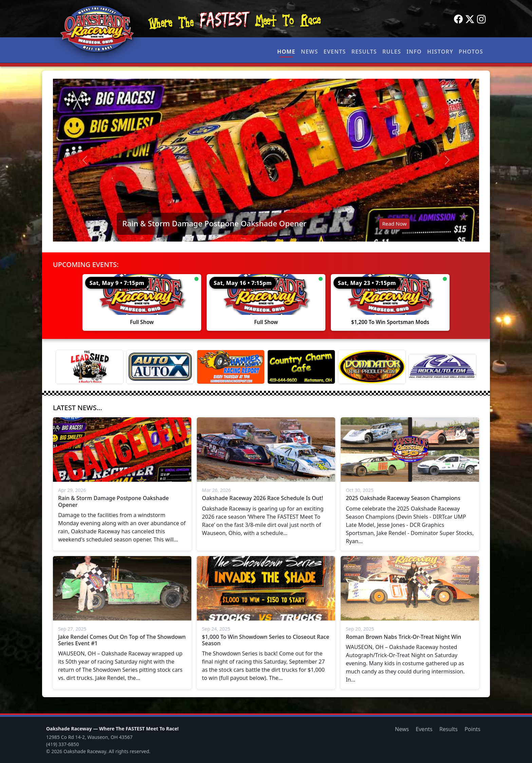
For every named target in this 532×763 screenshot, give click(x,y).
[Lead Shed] (90, 367)
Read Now (394, 224)
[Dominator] (372, 367)
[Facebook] (458, 19)
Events (335, 52)
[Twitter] (470, 19)
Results (364, 52)
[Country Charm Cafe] (301, 367)
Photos (471, 52)
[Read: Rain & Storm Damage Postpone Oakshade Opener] (266, 160)
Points (472, 729)
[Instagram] (481, 19)
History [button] (440, 52)
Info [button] (414, 52)
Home (286, 52)
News (310, 52)
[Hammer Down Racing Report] (231, 367)
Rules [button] (392, 52)
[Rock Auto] (442, 367)
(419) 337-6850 (63, 744)
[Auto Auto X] (160, 367)
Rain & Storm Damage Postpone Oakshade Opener (214, 223)
